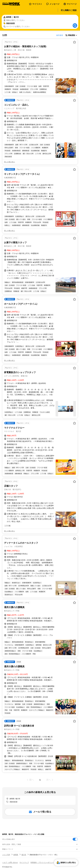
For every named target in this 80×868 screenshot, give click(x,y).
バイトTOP (6, 855)
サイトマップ (24, 862)
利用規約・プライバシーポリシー (42, 862)
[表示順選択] (71, 35)
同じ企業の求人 (10, 162)
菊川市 (24, 855)
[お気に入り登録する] (74, 42)
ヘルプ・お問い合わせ (10, 862)
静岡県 (16, 855)
